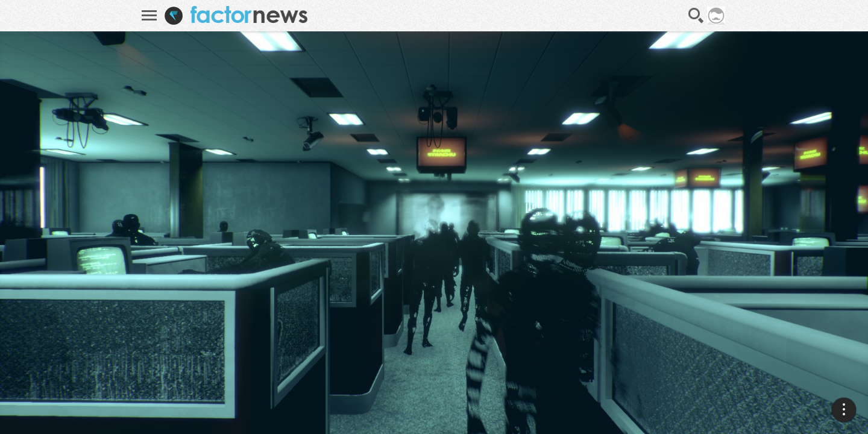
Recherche (696, 16)
